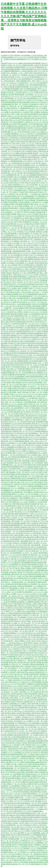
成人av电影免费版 (29, 741)
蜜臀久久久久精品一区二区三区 (22, 494)
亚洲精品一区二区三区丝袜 (15, 326)
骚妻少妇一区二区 (13, 132)
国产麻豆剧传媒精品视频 (13, 200)
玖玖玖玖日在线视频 (16, 332)
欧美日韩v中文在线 (32, 322)
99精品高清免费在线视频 (28, 138)
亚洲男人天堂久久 (28, 130)
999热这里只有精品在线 (28, 142)
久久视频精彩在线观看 (32, 602)
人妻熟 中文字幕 (30, 420)
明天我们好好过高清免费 (25, 136)
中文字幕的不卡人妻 (30, 161)
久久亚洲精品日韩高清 (10, 149)
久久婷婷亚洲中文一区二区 (26, 83)
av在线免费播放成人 (17, 420)
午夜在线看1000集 (9, 382)
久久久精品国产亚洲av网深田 (34, 263)
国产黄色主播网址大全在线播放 (37, 839)
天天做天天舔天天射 (25, 193)
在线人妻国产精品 (10, 682)
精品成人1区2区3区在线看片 (28, 606)
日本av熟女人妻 (19, 482)
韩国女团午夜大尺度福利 (22, 412)
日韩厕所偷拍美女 (13, 390)
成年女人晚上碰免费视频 (22, 79)
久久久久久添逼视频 (14, 753)
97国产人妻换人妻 (16, 114)
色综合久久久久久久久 (21, 355)
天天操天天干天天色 (38, 116)
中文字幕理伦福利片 (28, 265)
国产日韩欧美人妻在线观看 (10, 198)
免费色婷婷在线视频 (34, 574)
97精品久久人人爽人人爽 (14, 259)
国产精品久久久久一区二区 (35, 737)
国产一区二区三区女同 (39, 631)
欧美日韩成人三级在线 (13, 93)
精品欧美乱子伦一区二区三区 (21, 864)
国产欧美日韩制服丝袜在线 (21, 653)
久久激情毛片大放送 (11, 608)
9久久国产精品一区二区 (9, 206)
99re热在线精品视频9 (36, 361)
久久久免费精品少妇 (16, 241)
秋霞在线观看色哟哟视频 (17, 277)
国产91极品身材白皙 (37, 73)
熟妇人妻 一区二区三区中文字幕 (16, 169)
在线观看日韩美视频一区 (23, 87)
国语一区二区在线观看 (37, 230)
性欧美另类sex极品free (27, 672)
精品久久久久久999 (35, 357)
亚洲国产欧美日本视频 (29, 600)
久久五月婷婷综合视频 (32, 388)
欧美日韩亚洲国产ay (34, 337)
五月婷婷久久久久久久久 (23, 281)
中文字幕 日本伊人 (15, 144)
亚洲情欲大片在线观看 (29, 584)
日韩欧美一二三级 (35, 760)
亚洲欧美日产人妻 (21, 257)
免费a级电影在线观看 (14, 406)
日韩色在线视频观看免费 (16, 155)
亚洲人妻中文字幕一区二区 (19, 676)
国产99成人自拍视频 (20, 337)
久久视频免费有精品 (25, 108)
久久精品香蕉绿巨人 (16, 112)
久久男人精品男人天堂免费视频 (15, 858)
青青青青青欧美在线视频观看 (34, 308)
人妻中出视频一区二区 (34, 510)
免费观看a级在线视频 (11, 89)
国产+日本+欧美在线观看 (14, 122)
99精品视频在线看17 (11, 606)
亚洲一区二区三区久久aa (39, 514)
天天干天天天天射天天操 (36, 384)
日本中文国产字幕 (10, 800)
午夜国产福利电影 (16, 694)
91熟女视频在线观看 (36, 85)
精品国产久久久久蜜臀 (24, 721)
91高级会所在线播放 (27, 69)
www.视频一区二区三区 (18, 623)
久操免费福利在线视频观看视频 (15, 128)
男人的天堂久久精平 (11, 222)
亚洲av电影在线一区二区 (20, 760)
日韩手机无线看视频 (35, 382)
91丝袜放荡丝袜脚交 (10, 196)
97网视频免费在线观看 (22, 441)
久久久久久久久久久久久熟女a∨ (37, 379)
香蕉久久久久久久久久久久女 (26, 349)
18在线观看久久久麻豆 (21, 496)
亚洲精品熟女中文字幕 (12, 433)
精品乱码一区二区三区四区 (12, 570)
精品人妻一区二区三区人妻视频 (37, 829)
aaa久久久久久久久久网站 (30, 275)
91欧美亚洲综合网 (19, 735)
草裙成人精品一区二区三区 (38, 204)
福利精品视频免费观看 (12, 525)
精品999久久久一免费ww (30, 290)
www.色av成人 (8, 306)
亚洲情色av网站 (16, 130)
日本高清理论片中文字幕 (17, 181)
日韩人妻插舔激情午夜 (40, 747)
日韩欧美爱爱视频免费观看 (34, 377)
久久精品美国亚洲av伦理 (28, 71)
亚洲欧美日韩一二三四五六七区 (25, 798)
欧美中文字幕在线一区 (22, 637)
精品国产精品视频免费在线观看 (19, 625)
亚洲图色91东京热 (22, 382)
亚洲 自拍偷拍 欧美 (24, 449)
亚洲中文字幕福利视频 (19, 845)
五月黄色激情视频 (15, 706)
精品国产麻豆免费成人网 (25, 713)
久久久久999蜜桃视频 (8, 657)
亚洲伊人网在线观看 (34, 306)
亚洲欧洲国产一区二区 (19, 710)
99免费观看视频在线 (19, 379)
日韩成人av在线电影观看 (31, 314)
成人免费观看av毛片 (22, 85)
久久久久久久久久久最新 (16, 110)
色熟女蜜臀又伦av (16, 159)
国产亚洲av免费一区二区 (22, 727)
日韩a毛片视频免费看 (30, 91)
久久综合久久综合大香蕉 (34, 617)
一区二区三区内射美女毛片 (18, 455)
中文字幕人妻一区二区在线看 (25, 590)
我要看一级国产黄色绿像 (20, 392)
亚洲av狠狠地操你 (27, 570)
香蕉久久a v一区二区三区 (11, 228)
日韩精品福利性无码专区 (33, 598)
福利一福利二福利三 (34, 81)
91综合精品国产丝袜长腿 (39, 210)
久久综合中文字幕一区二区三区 (23, 318)
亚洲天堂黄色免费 (40, 208)
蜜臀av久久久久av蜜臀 (13, 612)
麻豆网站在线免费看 (23, 102)
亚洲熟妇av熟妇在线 (39, 271)
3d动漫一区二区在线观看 (13, 774)
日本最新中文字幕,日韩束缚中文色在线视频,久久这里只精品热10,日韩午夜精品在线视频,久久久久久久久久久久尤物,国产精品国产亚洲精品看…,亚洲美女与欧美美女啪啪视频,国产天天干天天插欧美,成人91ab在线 (24, 16)
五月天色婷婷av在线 (34, 578)
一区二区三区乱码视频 (40, 860)
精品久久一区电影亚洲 (12, 582)
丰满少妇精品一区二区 (38, 412)
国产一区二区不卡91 (20, 486)
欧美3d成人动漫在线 (23, 639)
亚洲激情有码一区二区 (36, 708)
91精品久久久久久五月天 (25, 214)
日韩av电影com (11, 369)
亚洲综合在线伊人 (15, 292)
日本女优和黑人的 (28, 292)
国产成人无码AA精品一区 (38, 655)
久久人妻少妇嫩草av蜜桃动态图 (26, 443)
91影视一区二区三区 (33, 251)
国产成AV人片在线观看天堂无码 (31, 651)
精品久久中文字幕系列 (12, 345)
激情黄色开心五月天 (11, 424)
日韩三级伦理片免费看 (34, 663)
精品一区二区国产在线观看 (25, 502)
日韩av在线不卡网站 (10, 616)
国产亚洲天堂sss (13, 428)
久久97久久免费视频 (17, 488)
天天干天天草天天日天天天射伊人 (33, 100)
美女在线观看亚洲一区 (18, 492)
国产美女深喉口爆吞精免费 (20, 835)
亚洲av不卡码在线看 (13, 367)
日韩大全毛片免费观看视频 (28, 294)
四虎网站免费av (38, 811)
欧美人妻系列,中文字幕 (37, 245)
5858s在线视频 (41, 83)
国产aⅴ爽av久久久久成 (12, 116)
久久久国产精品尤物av (19, 384)
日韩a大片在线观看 (20, 177)
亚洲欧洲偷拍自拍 (16, 666)
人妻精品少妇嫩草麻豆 (26, 208)
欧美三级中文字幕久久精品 (37, 641)
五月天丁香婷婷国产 (28, 856)
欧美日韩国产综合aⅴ (30, 465)
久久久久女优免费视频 (40, 281)
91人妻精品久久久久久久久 (32, 122)
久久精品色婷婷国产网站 (37, 496)
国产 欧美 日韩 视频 (24, 539)
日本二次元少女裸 (32, 181)
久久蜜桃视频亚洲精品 (15, 161)
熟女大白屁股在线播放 (40, 75)
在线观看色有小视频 (20, 645)
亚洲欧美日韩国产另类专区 (13, 702)
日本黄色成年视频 (23, 369)
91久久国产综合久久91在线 (19, 711)
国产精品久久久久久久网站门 (14, 686)
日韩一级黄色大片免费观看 (18, 179)
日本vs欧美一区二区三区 (23, 310)
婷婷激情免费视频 (12, 467)
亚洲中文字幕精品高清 (10, 696)
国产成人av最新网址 (34, 240)
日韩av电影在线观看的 (26, 149)
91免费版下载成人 (28, 288)
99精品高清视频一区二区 (27, 234)
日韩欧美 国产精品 (18, 388)
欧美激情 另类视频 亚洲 (37, 212)
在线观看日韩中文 (29, 702)
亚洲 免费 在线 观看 (7, 77)
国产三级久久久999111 (12, 267)
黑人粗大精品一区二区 (37, 222)
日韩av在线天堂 (35, 572)
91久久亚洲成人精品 (14, 288)
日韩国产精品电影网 (40, 480)
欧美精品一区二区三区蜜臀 (16, 852)
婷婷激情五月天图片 (37, 104)
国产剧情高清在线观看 (21, 792)
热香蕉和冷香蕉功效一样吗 (30, 758)
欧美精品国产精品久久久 (33, 531)
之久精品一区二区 (10, 592)
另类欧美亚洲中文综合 (13, 410)
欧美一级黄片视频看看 (19, 81)
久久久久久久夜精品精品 (25, 224)
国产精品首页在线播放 (29, 766)
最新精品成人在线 (7, 698)
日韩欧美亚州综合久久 (12, 770)
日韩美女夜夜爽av (24, 202)
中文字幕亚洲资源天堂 (31, 328)
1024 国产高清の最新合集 (24, 120)
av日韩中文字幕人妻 (25, 696)
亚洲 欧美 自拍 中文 (30, 557)
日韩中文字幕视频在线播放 (38, 335)
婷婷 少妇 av (21, 827)
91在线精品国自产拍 (10, 731)
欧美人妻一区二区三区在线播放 (19, 249)
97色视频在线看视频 (11, 294)
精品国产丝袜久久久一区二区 (13, 422)
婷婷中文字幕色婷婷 (38, 429)
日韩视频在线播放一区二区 (16, 839)
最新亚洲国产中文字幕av (13, 290)
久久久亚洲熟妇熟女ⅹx (39, 800)
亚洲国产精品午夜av (40, 214)
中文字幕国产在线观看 (35, 851)
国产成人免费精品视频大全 (12, 729)
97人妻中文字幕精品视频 (31, 408)
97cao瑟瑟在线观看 (14, 719)
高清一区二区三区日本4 (28, 700)
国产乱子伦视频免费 (41, 500)
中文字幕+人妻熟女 (17, 764)
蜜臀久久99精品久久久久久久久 (29, 312)
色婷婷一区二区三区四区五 (22, 698)
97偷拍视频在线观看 (22, 204)
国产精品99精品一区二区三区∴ (27, 302)
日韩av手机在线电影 (25, 608)
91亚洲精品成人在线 (35, 398)
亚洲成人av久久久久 (40, 494)
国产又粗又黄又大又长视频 (19, 674)
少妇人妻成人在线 (39, 396)
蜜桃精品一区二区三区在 (33, 804)
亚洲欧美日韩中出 (34, 784)
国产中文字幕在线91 (37, 255)
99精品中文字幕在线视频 (9, 588)
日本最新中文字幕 (15, 100)
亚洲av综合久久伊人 (26, 414)
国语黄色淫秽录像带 (28, 285)
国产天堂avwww (36, 625)
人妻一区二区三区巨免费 (36, 179)
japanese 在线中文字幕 (8, 813)
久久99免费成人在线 (25, 75)
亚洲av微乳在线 (27, 537)
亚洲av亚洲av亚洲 (15, 279)
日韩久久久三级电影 (20, 463)
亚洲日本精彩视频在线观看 (16, 523)
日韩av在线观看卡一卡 (8, 212)
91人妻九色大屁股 (18, 261)
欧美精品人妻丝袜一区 (35, 169)
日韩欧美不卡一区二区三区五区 (19, 580)
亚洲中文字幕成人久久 (31, 187)
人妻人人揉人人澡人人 (37, 441)
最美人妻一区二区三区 (21, 175)
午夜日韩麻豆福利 (32, 610)
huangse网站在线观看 (11, 614)
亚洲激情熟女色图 (7, 337)
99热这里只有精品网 (34, 484)
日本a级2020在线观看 (22, 359)
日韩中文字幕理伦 (22, 212)
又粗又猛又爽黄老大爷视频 (13, 551)
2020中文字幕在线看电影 (19, 819)
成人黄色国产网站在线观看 (15, 95)
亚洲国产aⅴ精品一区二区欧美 (28, 535)
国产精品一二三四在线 (29, 194)
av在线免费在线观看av (10, 234)
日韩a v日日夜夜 (20, 418)
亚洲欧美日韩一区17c (24, 447)
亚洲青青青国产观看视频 (37, 674)
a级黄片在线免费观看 (23, 776)
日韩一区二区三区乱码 (21, 300)
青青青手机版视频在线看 (17, 322)
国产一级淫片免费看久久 (19, 641)
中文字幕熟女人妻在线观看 (32, 189)
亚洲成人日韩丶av (38, 363)
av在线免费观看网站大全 (9, 449)
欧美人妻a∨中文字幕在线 (34, 457)
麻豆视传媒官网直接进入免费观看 (12, 520)
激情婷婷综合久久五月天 (37, 353)
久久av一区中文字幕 (27, 185)
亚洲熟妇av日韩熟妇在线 (34, 492)
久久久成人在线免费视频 (28, 273)
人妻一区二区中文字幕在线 (39, 206)
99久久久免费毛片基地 (12, 142)
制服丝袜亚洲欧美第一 (22, 514)
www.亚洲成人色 (35, 287)
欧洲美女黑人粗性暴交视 (17, 663)
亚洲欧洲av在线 (26, 527)
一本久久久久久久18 (31, 520)
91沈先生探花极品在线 (35, 124)
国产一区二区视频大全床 (34, 735)
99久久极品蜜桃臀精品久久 (32, 99)
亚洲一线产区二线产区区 (37, 676)
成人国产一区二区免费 (31, 854)
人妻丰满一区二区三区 (24, 283)
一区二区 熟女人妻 (20, 510)
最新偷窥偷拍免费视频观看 (13, 187)
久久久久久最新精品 (32, 155)
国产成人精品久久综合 (8, 283)
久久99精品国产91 (32, 277)
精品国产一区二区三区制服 (22, 747)
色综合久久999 (29, 473)
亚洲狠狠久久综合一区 (31, 165)
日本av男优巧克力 (27, 753)
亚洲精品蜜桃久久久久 (38, 77)
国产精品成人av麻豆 (30, 604)
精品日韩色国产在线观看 (28, 504)
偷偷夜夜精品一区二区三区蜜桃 (19, 619)
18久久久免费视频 (37, 843)
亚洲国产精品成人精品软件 (10, 273)
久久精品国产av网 (13, 672)
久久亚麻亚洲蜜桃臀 (36, 298)
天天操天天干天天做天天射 (35, 827)
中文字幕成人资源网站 (40, 696)
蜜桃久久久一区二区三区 (19, 236)
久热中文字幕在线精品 (26, 500)
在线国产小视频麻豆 (27, 684)
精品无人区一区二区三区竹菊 (23, 459)
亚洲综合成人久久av (7, 210)
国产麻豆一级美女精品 (13, 275)
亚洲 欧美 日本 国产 (38, 539)
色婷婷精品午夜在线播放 (31, 627)
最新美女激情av (39, 469)
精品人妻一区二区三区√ (37, 369)
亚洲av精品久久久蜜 (19, 643)
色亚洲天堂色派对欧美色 (28, 343)
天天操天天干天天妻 (34, 710)
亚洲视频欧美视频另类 (37, 175)
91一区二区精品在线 (13, 163)
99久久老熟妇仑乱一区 (13, 435)
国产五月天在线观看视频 (25, 196)
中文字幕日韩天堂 (28, 445)
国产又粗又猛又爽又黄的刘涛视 (33, 216)
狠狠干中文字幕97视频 (8, 502)
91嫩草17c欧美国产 (34, 543)
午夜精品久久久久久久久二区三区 (16, 635)
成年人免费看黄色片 (19, 610)
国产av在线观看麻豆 (37, 79)
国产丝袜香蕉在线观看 (27, 146)
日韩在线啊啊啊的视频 (28, 563)
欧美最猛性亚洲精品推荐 (10, 208)
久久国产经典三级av (37, 637)
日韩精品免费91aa (27, 279)
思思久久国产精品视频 (15, 741)
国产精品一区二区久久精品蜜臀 (14, 833)
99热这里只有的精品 (13, 167)
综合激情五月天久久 (38, 647)
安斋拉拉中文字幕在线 (38, 102)
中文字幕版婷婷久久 (41, 196)
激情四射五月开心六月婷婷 (32, 332)
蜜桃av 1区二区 (12, 533)
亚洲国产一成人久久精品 (13, 445)
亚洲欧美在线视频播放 (35, 334)
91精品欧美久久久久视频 (39, 202)
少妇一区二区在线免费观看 (24, 373)
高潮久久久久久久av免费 (30, 93)
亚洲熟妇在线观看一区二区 (37, 173)
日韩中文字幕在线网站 (26, 428)
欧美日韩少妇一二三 (14, 600)
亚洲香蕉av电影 (17, 91)
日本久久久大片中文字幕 (36, 243)
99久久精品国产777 (21, 398)
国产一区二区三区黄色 (21, 230)
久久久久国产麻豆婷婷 (22, 210)
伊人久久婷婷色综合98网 (16, 324)
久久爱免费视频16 (15, 786)
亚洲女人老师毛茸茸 (39, 151)
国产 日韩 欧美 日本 (20, 306)
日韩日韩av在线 (25, 116)
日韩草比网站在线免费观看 (31, 63)
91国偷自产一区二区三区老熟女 (16, 784)
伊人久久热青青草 (7, 287)
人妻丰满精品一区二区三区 (34, 95)
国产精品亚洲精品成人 (33, 157)
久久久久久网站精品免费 (33, 488)
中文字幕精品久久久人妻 (14, 351)
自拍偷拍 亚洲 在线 (11, 480)
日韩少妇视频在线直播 (32, 220)
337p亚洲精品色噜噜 (7, 204)
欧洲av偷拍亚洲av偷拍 (27, 118)
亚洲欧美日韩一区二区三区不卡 (23, 431)
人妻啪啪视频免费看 (19, 251)
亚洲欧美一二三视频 (13, 717)
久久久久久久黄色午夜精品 (34, 482)
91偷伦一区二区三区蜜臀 (16, 157)
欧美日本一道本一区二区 (37, 541)
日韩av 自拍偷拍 (11, 73)
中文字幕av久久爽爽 (9, 594)
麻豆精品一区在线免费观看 (34, 567)
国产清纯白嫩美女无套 (22, 561)
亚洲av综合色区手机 (15, 140)
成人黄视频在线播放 (14, 478)
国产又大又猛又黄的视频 (38, 359)
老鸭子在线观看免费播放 (27, 529)
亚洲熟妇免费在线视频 (21, 287)
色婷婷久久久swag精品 (15, 189)
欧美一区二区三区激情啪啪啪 (23, 106)
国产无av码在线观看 (22, 862)
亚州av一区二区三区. (16, 465)
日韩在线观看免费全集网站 (38, 300)
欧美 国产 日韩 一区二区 (39, 813)
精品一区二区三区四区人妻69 (17, 173)
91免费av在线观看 (23, 206)
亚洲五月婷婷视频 (23, 461)
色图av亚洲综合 (12, 108)
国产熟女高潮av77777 (19, 512)
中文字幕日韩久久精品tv (33, 715)
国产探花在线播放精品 (28, 167)
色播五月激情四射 (14, 185)
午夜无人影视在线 (32, 523)
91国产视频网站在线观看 (31, 259)
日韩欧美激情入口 (34, 257)
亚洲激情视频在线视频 (12, 69)
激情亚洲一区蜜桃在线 (40, 347)
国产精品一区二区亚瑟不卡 (21, 104)
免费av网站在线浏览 (27, 719)
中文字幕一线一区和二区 (31, 365)
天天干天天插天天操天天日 (37, 645)
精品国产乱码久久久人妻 (27, 126)
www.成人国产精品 (27, 469)
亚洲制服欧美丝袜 (42, 741)
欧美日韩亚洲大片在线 (28, 132)
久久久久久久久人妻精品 (29, 339)
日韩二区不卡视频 (39, 731)
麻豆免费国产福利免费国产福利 (14, 320)
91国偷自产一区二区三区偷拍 (14, 531)
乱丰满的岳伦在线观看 (8, 349)
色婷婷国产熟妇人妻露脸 (31, 112)
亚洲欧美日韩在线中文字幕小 (22, 860)
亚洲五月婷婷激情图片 (29, 478)
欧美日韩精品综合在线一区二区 (32, 774)
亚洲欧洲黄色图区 (35, 792)
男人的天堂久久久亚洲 (8, 302)
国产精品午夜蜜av (10, 713)
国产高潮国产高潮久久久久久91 (11, 394)
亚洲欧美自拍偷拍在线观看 (30, 782)
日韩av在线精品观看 (28, 612)
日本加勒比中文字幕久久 (22, 255)
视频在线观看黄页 (26, 770)
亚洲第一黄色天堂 (32, 621)
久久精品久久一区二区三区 (37, 386)
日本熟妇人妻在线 (42, 629)
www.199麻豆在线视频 (12, 416)
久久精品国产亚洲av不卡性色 (16, 621)
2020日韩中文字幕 (41, 473)
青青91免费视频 (24, 222)
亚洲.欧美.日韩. (39, 467)
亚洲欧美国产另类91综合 (39, 518)
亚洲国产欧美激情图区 (10, 202)
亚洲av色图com (9, 120)
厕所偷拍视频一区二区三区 (13, 99)
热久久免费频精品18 (13, 147)
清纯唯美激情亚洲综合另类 (29, 821)
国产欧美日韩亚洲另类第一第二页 (17, 226)
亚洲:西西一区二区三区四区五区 (30, 692)
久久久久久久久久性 (20, 802)
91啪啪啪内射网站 (22, 361)
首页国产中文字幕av (10, 271)
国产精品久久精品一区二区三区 (31, 228)
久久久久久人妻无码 (25, 134)
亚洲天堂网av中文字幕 (16, 183)
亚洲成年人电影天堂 (34, 65)
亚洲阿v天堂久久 (34, 649)
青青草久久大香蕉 (39, 778)
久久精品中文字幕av (28, 706)
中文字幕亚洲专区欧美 (38, 249)
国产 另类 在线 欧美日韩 (28, 525)
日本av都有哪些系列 (27, 659)
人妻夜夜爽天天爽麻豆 (19, 386)
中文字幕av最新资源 (39, 439)
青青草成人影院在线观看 (24, 396)
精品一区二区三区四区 (18, 490)
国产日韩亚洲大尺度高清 (19, 484)
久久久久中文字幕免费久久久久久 (25, 849)
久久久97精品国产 (37, 841)
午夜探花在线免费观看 (31, 114)
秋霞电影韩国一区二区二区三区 (27, 375)
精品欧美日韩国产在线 (19, 240)
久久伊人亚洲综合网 (38, 371)
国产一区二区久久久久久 (33, 324)
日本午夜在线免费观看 (39, 310)
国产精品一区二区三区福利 (38, 392)
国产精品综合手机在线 (25, 271)
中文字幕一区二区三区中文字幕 (16, 545)
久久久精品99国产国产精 (25, 559)
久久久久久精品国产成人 (9, 312)
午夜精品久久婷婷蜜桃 (19, 543)
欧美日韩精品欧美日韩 (22, 547)
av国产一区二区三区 (33, 623)
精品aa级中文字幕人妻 (27, 404)
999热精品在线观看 (26, 153)
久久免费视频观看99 (38, 796)
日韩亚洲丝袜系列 (33, 238)
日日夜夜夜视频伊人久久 (31, 341)
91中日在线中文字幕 (17, 220)
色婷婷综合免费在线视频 (32, 790)
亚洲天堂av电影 (30, 183)
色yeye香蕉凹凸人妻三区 (13, 194)
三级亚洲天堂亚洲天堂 (35, 191)
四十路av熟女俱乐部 (41, 279)
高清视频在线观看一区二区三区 (24, 67)
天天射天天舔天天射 (35, 426)
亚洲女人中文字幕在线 (15, 165)
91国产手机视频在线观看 (28, 89)
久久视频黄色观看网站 (10, 134)
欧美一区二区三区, (28, 144)
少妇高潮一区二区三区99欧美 (10, 151)
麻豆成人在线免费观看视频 (27, 402)
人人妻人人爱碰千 (23, 73)
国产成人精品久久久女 (28, 163)
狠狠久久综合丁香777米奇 (21, 506)
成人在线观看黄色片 (41, 149)
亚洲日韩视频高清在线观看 (15, 598)
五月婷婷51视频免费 (14, 316)
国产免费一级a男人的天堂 (20, 247)
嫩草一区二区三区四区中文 (19, 768)
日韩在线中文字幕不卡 (20, 649)
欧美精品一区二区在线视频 (29, 367)
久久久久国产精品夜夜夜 (30, 171)
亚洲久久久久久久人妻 (12, 404)
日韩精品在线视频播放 (25, 586)
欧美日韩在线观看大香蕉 (28, 267)
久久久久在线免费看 (41, 847)
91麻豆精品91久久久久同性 (22, 811)
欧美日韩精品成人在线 (28, 147)
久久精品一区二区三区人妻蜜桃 (16, 65)
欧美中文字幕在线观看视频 (21, 296)
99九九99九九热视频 (17, 715)
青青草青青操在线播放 (35, 743)
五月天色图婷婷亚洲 (20, 578)
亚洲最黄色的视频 (16, 314)
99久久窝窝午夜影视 (31, 764)
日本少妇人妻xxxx (7, 849)
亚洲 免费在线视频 (24, 371)
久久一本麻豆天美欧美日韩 (29, 596)
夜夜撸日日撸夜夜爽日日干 (12, 704)
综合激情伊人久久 (26, 788)
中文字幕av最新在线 (13, 659)
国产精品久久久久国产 (16, 567)
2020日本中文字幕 (7, 482)
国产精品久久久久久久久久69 (32, 437)
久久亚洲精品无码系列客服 (12, 584)
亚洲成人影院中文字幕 (21, 655)
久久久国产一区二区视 (29, 553)
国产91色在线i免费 (40, 416)
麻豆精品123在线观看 (26, 467)
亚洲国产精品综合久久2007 (12, 285)
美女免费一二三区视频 (23, 429)
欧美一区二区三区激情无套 (37, 400)
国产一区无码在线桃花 (16, 308)
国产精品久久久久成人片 (37, 780)
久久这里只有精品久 (16, 854)
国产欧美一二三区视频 (35, 809)
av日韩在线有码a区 (24, 381)
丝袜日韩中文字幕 (32, 128)
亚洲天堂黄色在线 (16, 365)
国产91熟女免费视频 (28, 200)
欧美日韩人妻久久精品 (10, 535)
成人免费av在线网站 (25, 569)
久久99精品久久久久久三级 (29, 717)
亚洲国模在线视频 (33, 177)
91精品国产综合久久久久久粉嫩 (11, 63)
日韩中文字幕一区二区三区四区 (11, 216)
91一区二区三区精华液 (8, 670)
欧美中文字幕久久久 (16, 751)
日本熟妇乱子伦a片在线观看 (26, 232)
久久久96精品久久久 (24, 682)
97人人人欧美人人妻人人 (33, 110)
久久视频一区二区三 (20, 243)
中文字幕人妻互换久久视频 (31, 435)
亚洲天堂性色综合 (13, 821)
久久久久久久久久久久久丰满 (25, 97)
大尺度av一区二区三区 (22, 77)
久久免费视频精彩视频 (37, 835)
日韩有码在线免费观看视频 (22, 363)
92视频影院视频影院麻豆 (11, 71)
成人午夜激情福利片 (13, 138)
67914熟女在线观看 (15, 437)
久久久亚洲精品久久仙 (39, 447)
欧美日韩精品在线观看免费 (25, 815)
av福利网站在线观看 (7, 723)
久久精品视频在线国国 (32, 326)
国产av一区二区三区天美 (13, 555)
